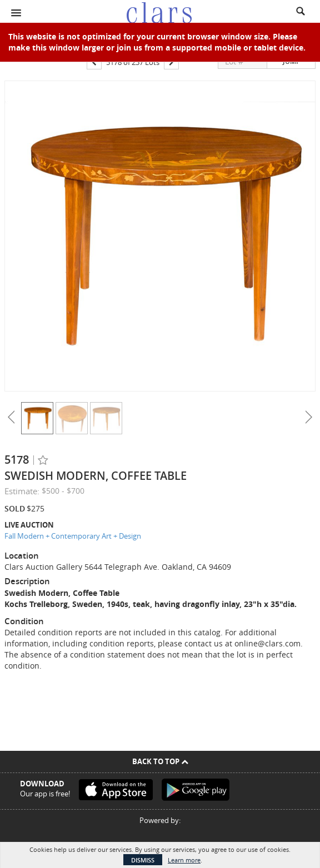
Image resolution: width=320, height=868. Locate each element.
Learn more (184, 860)
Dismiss (143, 860)
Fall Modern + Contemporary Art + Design (73, 536)
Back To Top (160, 761)
